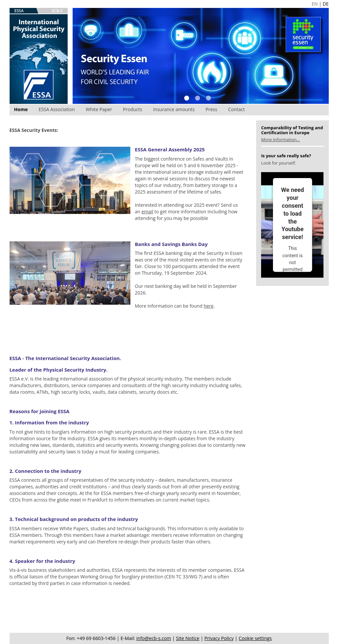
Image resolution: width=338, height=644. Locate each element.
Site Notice (188, 638)
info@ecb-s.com (154, 638)
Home (21, 109)
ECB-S (57, 11)
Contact (236, 109)
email (148, 212)
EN (315, 4)
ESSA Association (57, 109)
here (209, 306)
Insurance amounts (174, 109)
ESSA (19, 11)
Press (211, 109)
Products (133, 109)
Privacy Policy (219, 638)
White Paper (99, 109)
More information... (280, 139)
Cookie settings (255, 638)
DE (326, 4)
